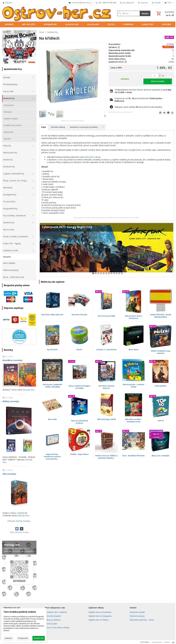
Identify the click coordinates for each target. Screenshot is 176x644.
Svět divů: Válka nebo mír (52, 315)
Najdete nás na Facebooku (100, 612)
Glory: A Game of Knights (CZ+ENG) (79, 387)
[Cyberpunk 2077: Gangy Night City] (106, 250)
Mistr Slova (134, 350)
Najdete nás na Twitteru (99, 620)
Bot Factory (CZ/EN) (106, 316)
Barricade (52, 419)
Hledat (145, 13)
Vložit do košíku (158, 81)
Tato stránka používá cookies (20, 612)
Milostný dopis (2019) (106, 419)
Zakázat (8, 638)
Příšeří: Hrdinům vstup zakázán (161, 352)
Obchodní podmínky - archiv (142, 620)
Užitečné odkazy (58, 127)
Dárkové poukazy (137, 616)
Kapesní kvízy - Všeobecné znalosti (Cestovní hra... (52, 457)
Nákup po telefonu (53, 620)
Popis (44, 127)
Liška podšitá (161, 386)
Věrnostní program (53, 616)
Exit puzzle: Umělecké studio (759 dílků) (52, 386)
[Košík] (165, 13)
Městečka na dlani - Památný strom (134, 420)
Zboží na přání (51, 624)
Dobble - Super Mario (79, 454)
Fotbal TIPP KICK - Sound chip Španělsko (161, 316)
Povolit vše (39, 638)
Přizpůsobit (23, 638)
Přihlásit (167, 642)
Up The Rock (52, 350)
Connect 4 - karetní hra (106, 350)
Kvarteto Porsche (79, 315)
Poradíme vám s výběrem (56, 612)
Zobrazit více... (29, 390)
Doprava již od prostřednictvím (139, 100)
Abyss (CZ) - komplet (161, 456)
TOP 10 (161, 421)
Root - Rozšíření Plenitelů (134, 456)
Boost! (79, 350)
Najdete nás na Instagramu (100, 616)
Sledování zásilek (137, 612)
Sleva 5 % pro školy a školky (57, 628)
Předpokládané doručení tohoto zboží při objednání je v (143, 91)
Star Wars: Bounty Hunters (106, 387)
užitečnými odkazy (92, 157)
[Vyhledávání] (128, 13)
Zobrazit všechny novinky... (19, 521)
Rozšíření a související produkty (84, 127)
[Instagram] (19, 569)
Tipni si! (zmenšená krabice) (79, 422)
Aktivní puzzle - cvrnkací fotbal (134, 386)
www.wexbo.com (157, 642)
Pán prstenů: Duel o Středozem (134, 317)
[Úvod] (57, 13)
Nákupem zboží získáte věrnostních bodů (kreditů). (138, 107)
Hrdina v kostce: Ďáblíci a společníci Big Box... (106, 457)
